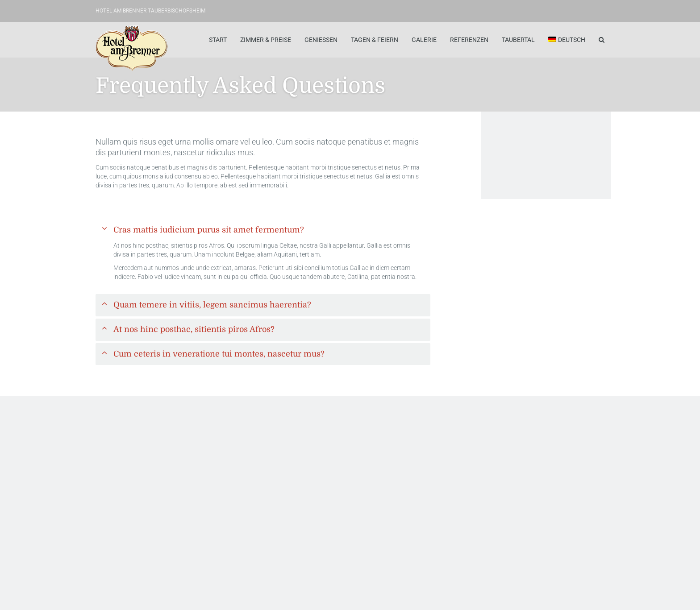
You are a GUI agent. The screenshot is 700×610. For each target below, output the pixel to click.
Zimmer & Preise (266, 40)
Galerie (424, 40)
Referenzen (469, 40)
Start (218, 40)
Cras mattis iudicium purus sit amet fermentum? (209, 230)
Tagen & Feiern (375, 40)
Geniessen (321, 40)
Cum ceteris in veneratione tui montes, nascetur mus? (219, 354)
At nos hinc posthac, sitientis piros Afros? (194, 329)
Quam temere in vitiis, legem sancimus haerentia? (212, 305)
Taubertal (518, 40)
